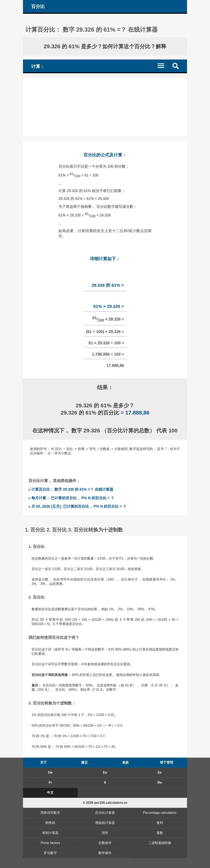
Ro (160, 783)
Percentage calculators (160, 813)
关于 (43, 762)
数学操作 (105, 853)
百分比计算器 (105, 813)
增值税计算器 (105, 823)
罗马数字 (50, 853)
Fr (50, 783)
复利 (160, 823)
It (105, 783)
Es (160, 772)
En (105, 772)
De (50, 772)
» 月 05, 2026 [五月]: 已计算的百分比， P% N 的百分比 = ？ (77, 506)
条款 (126, 762)
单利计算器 (50, 833)
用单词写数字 (50, 813)
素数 (160, 833)
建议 (84, 762)
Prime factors (50, 843)
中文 (50, 793)
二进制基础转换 (160, 843)
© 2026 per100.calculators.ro (105, 803)
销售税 (50, 823)
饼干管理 (167, 762)
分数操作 (105, 843)
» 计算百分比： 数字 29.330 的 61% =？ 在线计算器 (71, 489)
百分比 (38, 6)
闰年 (105, 833)
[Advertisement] (105, 107)
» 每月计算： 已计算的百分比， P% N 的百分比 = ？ (71, 498)
